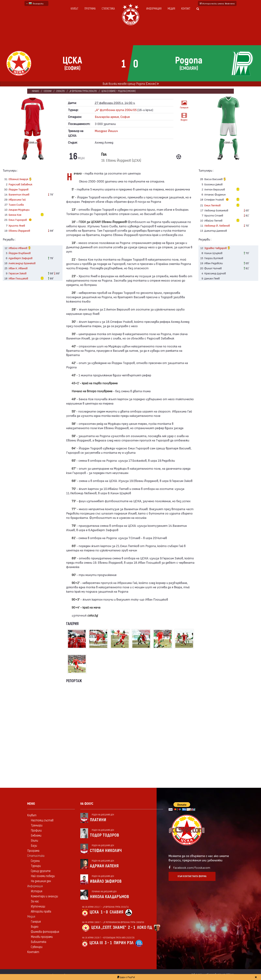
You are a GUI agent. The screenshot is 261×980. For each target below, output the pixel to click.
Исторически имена (217, 3)
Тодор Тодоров (104, 835)
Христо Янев (17, 225)
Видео (184, 117)
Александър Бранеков (22, 263)
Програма (90, 9)
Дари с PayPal (126, 977)
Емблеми (36, 836)
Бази (34, 846)
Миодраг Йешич (106, 131)
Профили (36, 831)
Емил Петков (212, 205)
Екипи (34, 841)
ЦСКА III (96, 943)
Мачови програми (42, 937)
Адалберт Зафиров (20, 258)
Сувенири (37, 947)
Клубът (74, 9)
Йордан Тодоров (18, 189)
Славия (116, 912)
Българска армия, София (112, 117)
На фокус (87, 804)
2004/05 (60, 91)
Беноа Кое (15, 215)
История (37, 891)
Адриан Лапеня (104, 866)
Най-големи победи (43, 876)
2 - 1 (132, 927)
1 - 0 (104, 912)
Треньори (37, 825)
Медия (171, 9)
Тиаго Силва (16, 204)
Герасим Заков (17, 273)
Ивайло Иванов (20, 248)
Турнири (36, 866)
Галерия (184, 105)
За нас (35, 901)
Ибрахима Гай (17, 199)
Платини (98, 820)
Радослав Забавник (20, 184)
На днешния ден (41, 881)
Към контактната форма (192, 876)
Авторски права (41, 912)
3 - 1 (108, 943)
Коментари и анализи (44, 896)
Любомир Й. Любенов (217, 225)
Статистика (108, 9)
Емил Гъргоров (21, 220)
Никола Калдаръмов (109, 897)
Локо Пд (145, 927)
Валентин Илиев (19, 194)
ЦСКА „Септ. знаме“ (109, 927)
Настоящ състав (42, 820)
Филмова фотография (45, 932)
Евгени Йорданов (19, 230)
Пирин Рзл (124, 943)
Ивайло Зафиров (106, 881)
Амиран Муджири (19, 210)
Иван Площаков (18, 278)
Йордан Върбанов (20, 253)
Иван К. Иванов (18, 268)
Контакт (186, 9)
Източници (38, 906)
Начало (35, 91)
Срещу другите (41, 871)
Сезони (48, 91)
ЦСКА (94, 912)
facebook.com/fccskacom (192, 867)
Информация (154, 9)
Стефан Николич (106, 851)
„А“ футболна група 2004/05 (83, 91)
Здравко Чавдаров (217, 248)
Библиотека (39, 942)
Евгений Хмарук (20, 179)
